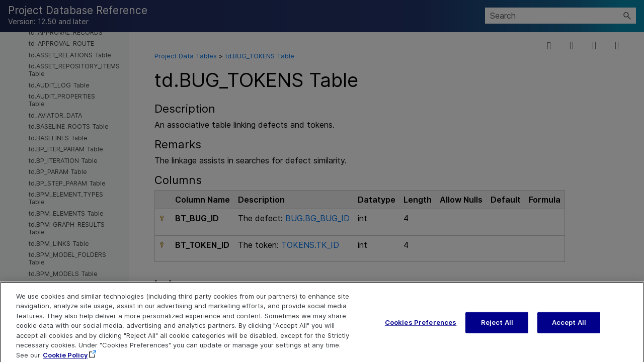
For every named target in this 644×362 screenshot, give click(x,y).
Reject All (497, 328)
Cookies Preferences (421, 328)
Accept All (569, 328)
